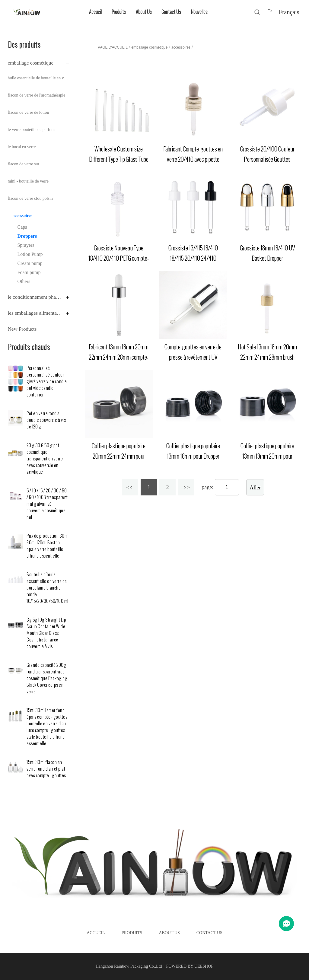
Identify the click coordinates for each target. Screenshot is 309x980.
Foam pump (29, 272)
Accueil (95, 12)
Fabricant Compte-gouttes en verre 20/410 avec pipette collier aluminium (193, 159)
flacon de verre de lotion (29, 112)
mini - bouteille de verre (28, 181)
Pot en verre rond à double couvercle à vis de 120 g (46, 420)
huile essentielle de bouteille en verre (38, 78)
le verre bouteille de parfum (31, 130)
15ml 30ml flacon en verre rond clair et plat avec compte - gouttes (46, 769)
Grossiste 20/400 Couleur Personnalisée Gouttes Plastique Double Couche (267, 159)
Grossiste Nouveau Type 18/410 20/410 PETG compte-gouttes (119, 258)
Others (24, 281)
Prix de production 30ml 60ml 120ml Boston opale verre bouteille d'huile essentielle (48, 546)
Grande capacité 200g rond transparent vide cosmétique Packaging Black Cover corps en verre (47, 678)
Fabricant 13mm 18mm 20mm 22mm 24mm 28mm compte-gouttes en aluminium (119, 357)
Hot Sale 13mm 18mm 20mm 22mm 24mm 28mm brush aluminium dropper (267, 357)
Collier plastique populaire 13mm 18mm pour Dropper (193, 451)
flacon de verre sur (24, 164)
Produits (119, 12)
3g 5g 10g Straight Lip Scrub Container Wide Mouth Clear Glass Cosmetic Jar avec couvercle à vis (46, 633)
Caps (22, 227)
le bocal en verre (22, 147)
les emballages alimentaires (35, 313)
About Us (144, 12)
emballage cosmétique (31, 63)
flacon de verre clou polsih (30, 198)
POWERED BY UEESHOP (190, 966)
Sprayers (26, 245)
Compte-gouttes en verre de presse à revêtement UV (193, 352)
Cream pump (30, 263)
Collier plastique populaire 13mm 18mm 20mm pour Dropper (267, 456)
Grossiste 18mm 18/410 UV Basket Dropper (267, 253)
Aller (255, 488)
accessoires (22, 216)
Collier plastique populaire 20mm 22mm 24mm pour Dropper (119, 456)
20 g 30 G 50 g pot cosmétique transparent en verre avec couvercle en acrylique (45, 459)
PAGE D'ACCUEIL (113, 47)
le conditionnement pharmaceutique (35, 297)
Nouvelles (199, 12)
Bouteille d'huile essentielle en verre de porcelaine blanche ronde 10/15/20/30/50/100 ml (48, 588)
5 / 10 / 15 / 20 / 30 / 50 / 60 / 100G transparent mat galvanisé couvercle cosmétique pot (47, 504)
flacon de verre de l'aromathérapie (37, 95)
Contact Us (171, 12)
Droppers (27, 236)
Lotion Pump (30, 254)
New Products (22, 329)
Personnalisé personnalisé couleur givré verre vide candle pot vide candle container (47, 382)
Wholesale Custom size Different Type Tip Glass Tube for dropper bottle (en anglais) (119, 159)
